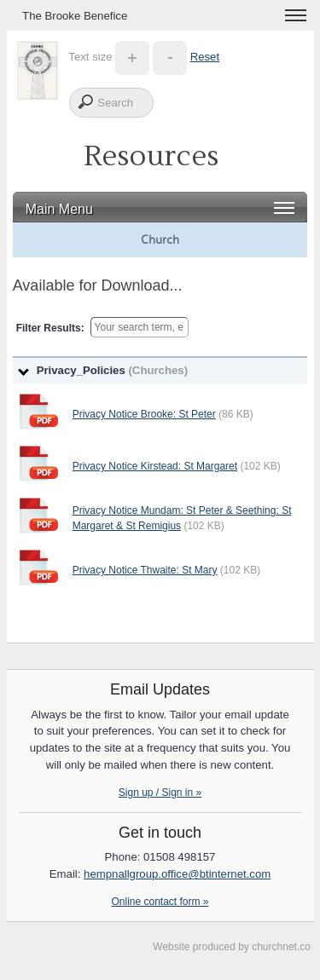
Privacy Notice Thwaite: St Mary (145, 570)
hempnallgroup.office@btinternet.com (177, 874)
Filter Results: (50, 328)
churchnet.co (281, 947)
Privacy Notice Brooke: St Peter (144, 414)
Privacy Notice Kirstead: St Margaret (155, 466)
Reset (205, 57)
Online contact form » (160, 902)
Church (160, 239)
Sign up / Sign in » (160, 793)
